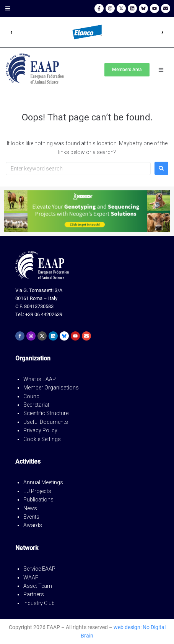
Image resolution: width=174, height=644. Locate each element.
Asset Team (38, 586)
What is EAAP (40, 379)
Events (31, 517)
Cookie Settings (42, 439)
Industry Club (39, 603)
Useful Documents (46, 422)
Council (33, 396)
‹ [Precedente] (11, 32)
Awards (33, 525)
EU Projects (37, 491)
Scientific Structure (46, 413)
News (30, 508)
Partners (34, 594)
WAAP (31, 577)
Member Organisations (51, 388)
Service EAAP (39, 569)
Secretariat (36, 405)
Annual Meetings (43, 482)
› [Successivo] (163, 32)
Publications (38, 500)
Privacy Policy (40, 430)
